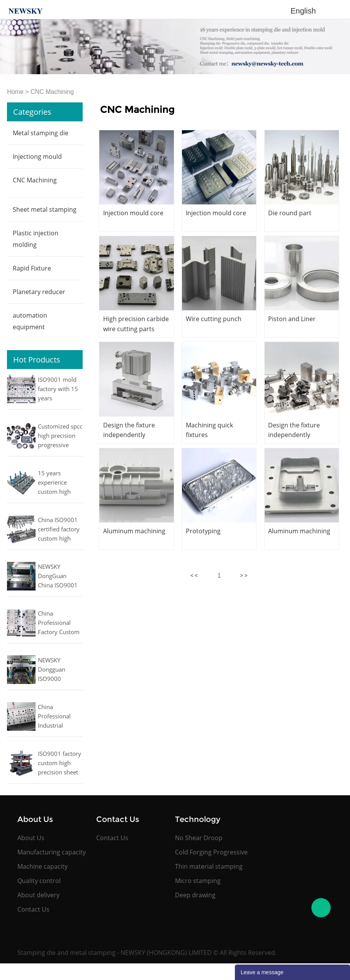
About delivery (38, 895)
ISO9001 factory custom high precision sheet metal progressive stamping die (59, 764)
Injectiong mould (37, 157)
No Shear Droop (199, 838)
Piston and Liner (292, 319)
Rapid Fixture (32, 268)
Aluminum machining (134, 531)
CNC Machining (52, 92)
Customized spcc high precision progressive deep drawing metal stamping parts (60, 436)
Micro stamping (198, 881)
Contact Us (33, 909)
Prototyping (203, 531)
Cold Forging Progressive (211, 852)
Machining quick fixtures (209, 430)
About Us (31, 838)
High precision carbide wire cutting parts (136, 324)
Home (15, 92)
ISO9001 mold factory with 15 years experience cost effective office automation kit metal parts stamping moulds (59, 390)
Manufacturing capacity (52, 852)
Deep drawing (195, 895)
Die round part (290, 213)
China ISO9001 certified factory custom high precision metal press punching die (59, 530)
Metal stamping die (41, 133)
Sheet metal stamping (45, 209)
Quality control (39, 881)
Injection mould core (133, 213)
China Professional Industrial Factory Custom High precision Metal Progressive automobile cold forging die (59, 717)
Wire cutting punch (214, 319)
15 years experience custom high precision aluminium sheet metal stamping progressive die (58, 483)
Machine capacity (42, 866)
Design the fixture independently (129, 430)
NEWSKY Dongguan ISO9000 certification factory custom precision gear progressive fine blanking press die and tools (59, 670)
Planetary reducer (39, 292)
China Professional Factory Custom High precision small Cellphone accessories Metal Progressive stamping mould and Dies (60, 623)
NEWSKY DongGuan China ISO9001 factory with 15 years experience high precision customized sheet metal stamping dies (59, 577)
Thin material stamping (209, 866)
